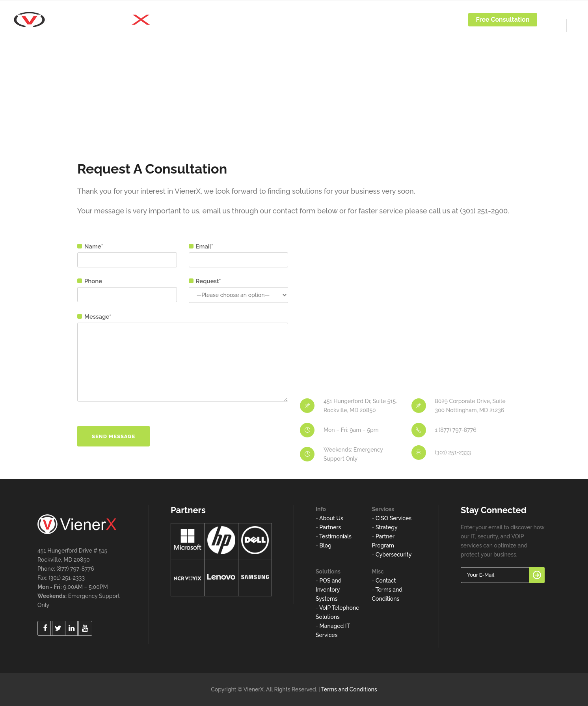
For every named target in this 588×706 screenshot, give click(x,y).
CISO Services (394, 518)
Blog (325, 545)
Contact (386, 581)
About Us (331, 518)
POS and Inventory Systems (329, 590)
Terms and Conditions (349, 689)
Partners (330, 527)
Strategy (387, 527)
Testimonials (335, 536)
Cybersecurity (394, 555)
